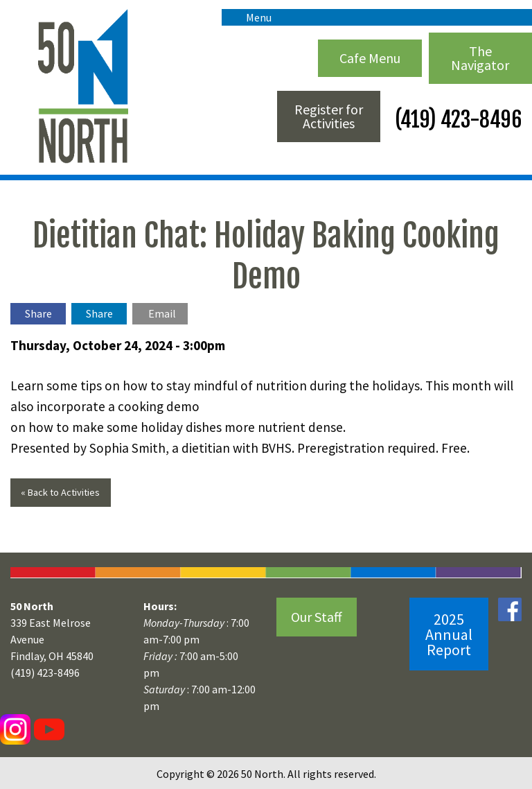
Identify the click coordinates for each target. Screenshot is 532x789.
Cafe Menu (370, 58)
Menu (252, 17)
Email (162, 313)
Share (38, 313)
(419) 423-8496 (456, 120)
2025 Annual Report (449, 634)
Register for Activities (329, 116)
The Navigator (480, 58)
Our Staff (317, 617)
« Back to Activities (60, 492)
